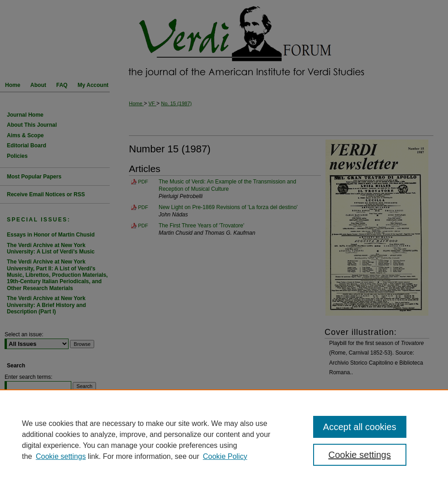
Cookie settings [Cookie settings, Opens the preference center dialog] (360, 455)
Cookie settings (61, 456)
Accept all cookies (360, 427)
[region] (224, 440)
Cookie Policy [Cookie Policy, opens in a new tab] (225, 456)
